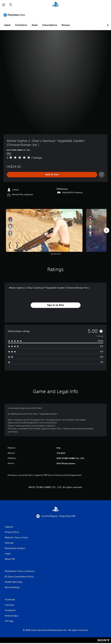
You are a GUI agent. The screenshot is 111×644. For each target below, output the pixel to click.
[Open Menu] (4, 5)
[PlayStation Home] (55, 5)
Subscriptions (50, 25)
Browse (66, 25)
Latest (7, 25)
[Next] (107, 230)
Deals (35, 25)
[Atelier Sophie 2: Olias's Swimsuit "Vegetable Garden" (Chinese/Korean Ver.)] (44, 230)
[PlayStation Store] (15, 15)
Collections (21, 25)
